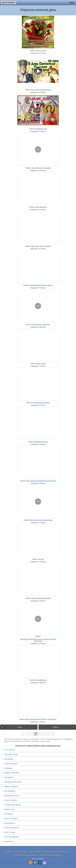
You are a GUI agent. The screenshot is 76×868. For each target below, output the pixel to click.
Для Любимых (10, 791)
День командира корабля (41, 598)
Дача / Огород (10, 832)
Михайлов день (41, 129)
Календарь (9, 768)
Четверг (41, 559)
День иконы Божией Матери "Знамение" (41, 719)
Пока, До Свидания (12, 837)
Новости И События (12, 828)
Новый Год (8, 841)
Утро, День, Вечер (11, 754)
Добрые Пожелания (12, 773)
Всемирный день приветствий (41, 520)
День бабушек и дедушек (41, 168)
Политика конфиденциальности (26, 855)
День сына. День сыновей (41, 246)
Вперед (56, 727)
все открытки (9, 2)
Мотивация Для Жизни (13, 782)
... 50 (52, 734)
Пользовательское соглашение (51, 855)
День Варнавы (41, 680)
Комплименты (10, 823)
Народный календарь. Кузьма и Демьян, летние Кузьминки (38, 640)
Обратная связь (35, 852)
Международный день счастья (41, 285)
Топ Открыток (10, 750)
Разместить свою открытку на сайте (56, 852)
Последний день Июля (41, 403)
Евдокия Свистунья (41, 442)
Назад (20, 727)
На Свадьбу (9, 814)
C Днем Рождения (11, 764)
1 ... (24, 734)
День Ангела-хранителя (41, 324)
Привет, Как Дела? (11, 786)
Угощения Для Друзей (13, 805)
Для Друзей (9, 777)
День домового (41, 207)
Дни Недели (9, 759)
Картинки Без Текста (12, 796)
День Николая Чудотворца (41, 90)
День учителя (41, 50)
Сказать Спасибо (11, 800)
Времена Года (10, 809)
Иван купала (41, 363)
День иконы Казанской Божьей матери (41, 481)
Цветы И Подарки (11, 819)
